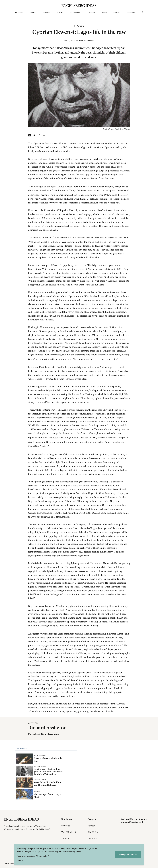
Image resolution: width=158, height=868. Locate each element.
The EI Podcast (75, 12)
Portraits (46, 12)
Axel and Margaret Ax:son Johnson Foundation (134, 821)
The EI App (92, 12)
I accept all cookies (128, 855)
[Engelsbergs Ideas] (79, 6)
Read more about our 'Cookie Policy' (33, 856)
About (104, 12)
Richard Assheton (85, 40)
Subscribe (131, 12)
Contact (117, 12)
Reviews (60, 12)
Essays (33, 12)
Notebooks (19, 12)
